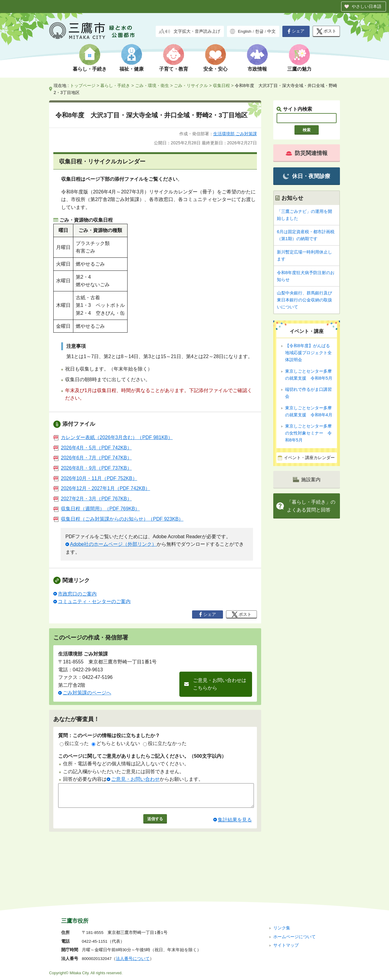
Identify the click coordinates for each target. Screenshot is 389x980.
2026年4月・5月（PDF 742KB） (93, 448)
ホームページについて (294, 896)
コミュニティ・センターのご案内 (94, 601)
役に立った (74, 743)
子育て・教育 (174, 69)
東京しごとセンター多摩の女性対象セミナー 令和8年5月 (308, 433)
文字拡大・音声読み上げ (197, 31)
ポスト (326, 31)
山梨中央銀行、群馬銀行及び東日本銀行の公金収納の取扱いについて (304, 300)
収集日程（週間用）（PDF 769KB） (96, 509)
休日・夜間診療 (306, 176)
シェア (296, 31)
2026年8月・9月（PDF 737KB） (93, 468)
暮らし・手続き (90, 69)
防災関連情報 (307, 153)
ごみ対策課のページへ (87, 693)
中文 (271, 31)
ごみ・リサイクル (191, 86)
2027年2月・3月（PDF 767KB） (93, 499)
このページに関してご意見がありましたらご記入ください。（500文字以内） (142, 756)
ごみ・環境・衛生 (152, 86)
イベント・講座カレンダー (309, 458)
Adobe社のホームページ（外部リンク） (113, 544)
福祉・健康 (131, 69)
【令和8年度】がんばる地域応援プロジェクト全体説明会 (308, 353)
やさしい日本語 (367, 6)
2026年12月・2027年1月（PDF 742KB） (102, 488)
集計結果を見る (235, 824)
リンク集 (282, 887)
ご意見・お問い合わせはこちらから (220, 684)
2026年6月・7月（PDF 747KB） (93, 458)
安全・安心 (215, 69)
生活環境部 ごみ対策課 (235, 134)
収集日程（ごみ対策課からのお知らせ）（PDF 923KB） (118, 519)
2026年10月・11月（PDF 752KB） (95, 478)
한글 (259, 31)
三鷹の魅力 (299, 69)
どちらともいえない (116, 743)
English (245, 31)
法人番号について (133, 918)
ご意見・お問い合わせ (135, 779)
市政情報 (257, 69)
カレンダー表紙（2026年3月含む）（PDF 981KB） (113, 437)
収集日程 (221, 86)
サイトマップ (286, 905)
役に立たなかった (165, 743)
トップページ (83, 86)
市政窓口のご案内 (77, 594)
